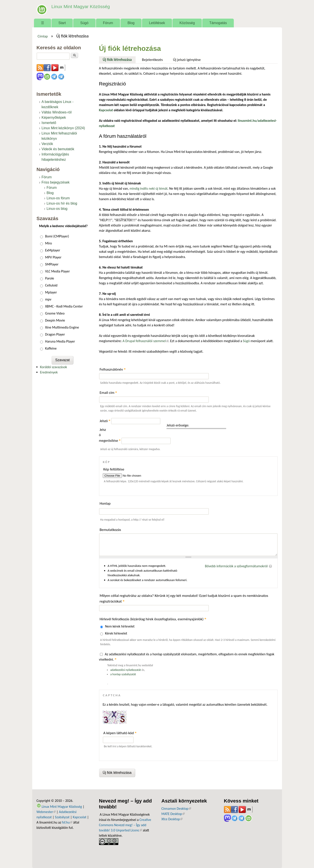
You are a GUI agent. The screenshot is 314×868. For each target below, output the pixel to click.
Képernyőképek (54, 118)
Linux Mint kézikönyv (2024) (63, 128)
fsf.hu (67, 822)
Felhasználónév (113, 369)
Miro (49, 243)
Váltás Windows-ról (57, 112)
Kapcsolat (80, 817)
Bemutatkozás (110, 530)
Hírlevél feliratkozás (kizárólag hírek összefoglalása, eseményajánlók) (153, 619)
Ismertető (49, 123)
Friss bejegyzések (56, 182)
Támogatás (218, 23)
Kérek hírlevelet (116, 633)
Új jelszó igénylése (187, 60)
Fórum (108, 23)
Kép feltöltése (114, 469)
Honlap (105, 503)
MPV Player (53, 257)
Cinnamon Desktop (176, 809)
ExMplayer (53, 250)
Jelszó (105, 421)
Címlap (43, 36)
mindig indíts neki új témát (148, 188)
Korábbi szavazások (54, 367)
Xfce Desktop (172, 819)
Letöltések (157, 23)
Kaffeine (51, 348)
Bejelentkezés (152, 60)
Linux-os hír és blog (62, 203)
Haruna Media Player (60, 341)
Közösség (187, 23)
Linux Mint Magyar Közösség (78, 6)
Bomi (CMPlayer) (57, 236)
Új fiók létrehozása (119, 59)
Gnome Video (55, 313)
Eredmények (49, 372)
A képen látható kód (120, 733)
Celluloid (51, 285)
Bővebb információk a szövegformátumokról (236, 566)
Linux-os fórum (58, 198)
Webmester (46, 812)
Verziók (47, 144)
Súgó (84, 23)
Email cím (108, 393)
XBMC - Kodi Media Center (64, 306)
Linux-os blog (57, 209)
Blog (131, 23)
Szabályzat (62, 817)
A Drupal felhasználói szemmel (145, 341)
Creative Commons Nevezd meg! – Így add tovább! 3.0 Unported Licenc (125, 825)
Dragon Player (55, 334)
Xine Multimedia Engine (62, 327)
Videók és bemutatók (58, 149)
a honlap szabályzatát (123, 674)
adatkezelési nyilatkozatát (126, 670)
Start (62, 23)
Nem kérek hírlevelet (120, 626)
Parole (50, 278)
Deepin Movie (55, 320)
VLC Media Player (58, 271)
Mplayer (51, 292)
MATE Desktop (173, 814)
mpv (48, 299)
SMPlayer (52, 264)
